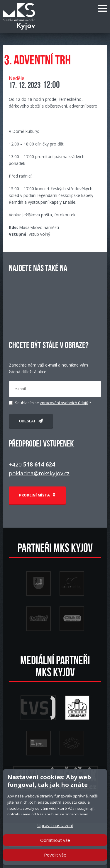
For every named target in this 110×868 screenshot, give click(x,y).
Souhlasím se (53, 403)
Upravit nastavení (55, 825)
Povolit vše (55, 855)
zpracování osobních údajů (64, 403)
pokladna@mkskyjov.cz (39, 473)
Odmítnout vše (55, 840)
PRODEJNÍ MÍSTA (37, 495)
